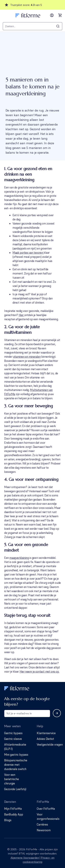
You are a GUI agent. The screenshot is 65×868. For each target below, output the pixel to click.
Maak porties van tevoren (28, 253)
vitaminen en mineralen (27, 357)
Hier (21, 315)
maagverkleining (19, 558)
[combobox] (32, 26)
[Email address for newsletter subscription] (27, 714)
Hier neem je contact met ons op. (39, 672)
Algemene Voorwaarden (25, 858)
